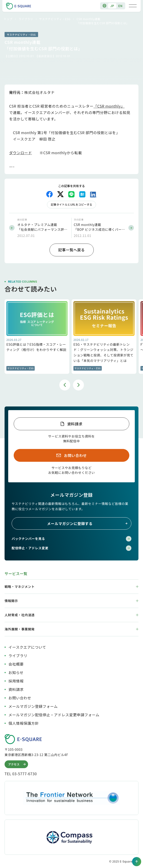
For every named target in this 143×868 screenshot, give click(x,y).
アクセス (17, 764)
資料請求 (75, 424)
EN (121, 6)
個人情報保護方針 (24, 723)
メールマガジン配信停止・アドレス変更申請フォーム (54, 715)
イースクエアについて (27, 647)
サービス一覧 (16, 573)
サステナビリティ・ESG (55, 19)
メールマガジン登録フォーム (33, 706)
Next (78, 385)
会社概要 (16, 664)
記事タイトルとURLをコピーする (71, 204)
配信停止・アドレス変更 (71, 548)
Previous (65, 385)
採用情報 (16, 681)
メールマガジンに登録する (87, 523)
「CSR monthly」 (109, 106)
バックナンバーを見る (71, 539)
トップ (8, 19)
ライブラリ (26, 19)
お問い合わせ (75, 455)
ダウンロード (21, 153)
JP (112, 6)
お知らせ (16, 672)
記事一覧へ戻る (71, 250)
